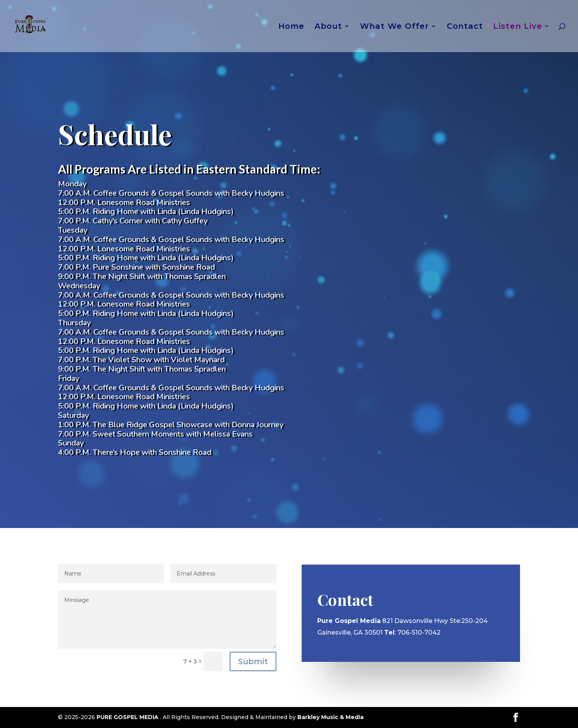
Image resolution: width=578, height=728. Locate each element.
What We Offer (394, 27)
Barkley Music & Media (330, 717)
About (328, 27)
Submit (253, 661)
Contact (465, 27)
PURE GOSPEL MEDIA (128, 717)
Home (291, 27)
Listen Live (518, 27)
